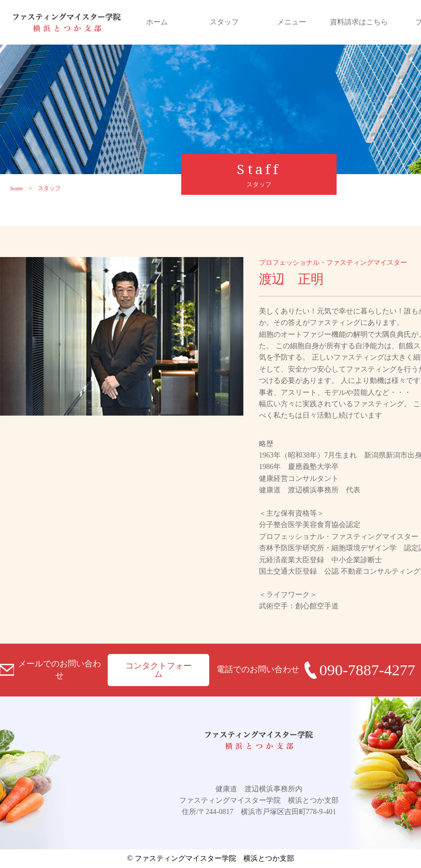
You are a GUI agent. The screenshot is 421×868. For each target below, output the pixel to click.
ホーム (157, 22)
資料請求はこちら (359, 22)
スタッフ (224, 22)
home (17, 188)
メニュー (292, 22)
